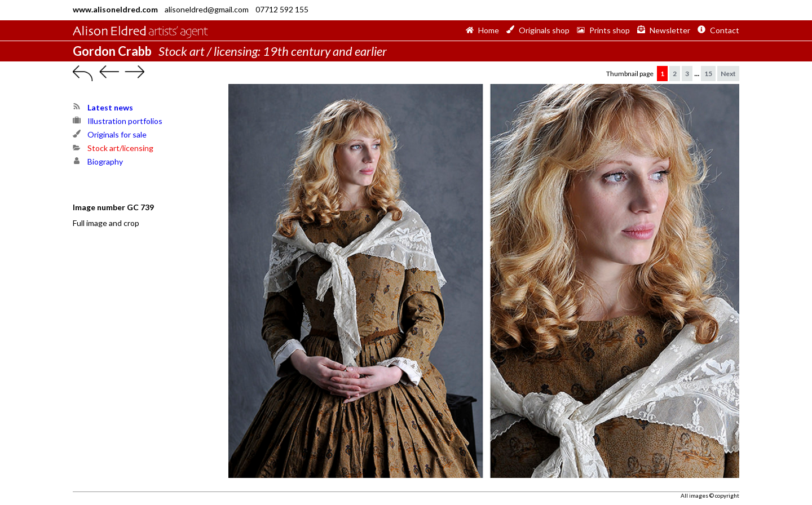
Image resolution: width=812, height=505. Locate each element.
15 (708, 74)
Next (728, 74)
